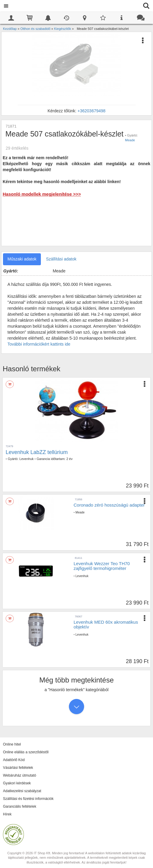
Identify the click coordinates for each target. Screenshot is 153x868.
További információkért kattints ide (39, 344)
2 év (69, 459)
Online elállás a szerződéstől (26, 752)
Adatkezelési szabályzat (22, 791)
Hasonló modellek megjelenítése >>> (42, 194)
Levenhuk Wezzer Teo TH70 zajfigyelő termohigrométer (102, 566)
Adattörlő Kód (14, 760)
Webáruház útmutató (20, 775)
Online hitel (12, 744)
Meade (130, 140)
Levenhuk (27, 459)
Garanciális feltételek (20, 806)
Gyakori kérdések (17, 783)
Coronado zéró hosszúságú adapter (109, 505)
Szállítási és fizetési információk (28, 799)
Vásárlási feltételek (18, 768)
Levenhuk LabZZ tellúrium (37, 452)
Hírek (7, 814)
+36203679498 (92, 111)
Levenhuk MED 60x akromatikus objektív (106, 625)
